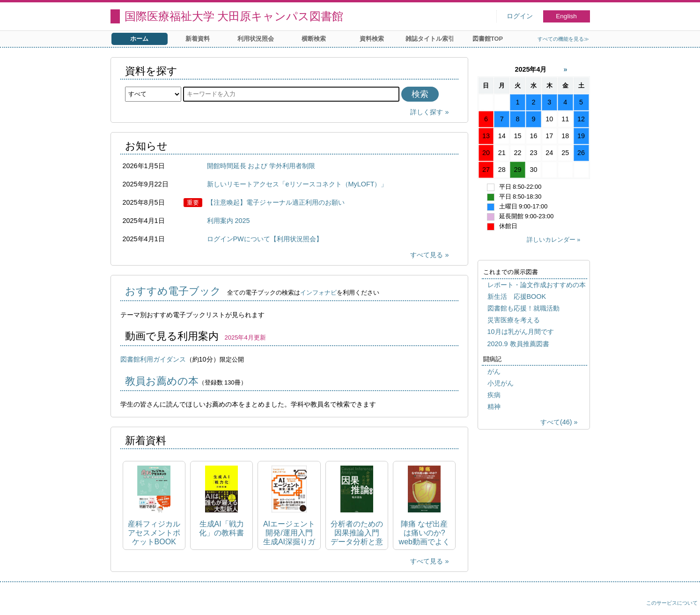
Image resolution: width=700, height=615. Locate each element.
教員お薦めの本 (162, 381)
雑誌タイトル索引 (430, 39)
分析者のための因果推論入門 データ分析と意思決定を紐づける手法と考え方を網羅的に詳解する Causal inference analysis (357, 533)
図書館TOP (488, 39)
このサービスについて (672, 603)
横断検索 (314, 39)
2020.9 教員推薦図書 (518, 344)
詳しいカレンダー (551, 240)
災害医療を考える (514, 320)
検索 (420, 94)
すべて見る (427, 255)
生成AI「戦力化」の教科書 (221, 528)
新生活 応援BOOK (517, 296)
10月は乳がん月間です (521, 332)
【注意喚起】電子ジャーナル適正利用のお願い (276, 202)
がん (494, 371)
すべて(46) (556, 422)
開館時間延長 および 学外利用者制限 (261, 166)
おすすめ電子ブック (173, 291)
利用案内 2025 (228, 221)
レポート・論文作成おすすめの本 (537, 285)
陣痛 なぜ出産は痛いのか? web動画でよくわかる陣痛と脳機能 (424, 533)
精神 (494, 407)
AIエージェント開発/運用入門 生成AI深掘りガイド (289, 533)
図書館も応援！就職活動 (523, 308)
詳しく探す (427, 112)
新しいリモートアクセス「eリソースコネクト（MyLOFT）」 (297, 184)
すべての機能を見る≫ (563, 39)
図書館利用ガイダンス (153, 359)
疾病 (494, 395)
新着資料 (198, 39)
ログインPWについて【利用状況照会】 (265, 239)
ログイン (520, 16)
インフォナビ (318, 293)
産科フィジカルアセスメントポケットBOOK (154, 533)
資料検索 (372, 39)
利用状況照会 (256, 39)
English (566, 16)
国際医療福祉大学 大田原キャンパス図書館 (234, 16)
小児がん (501, 383)
